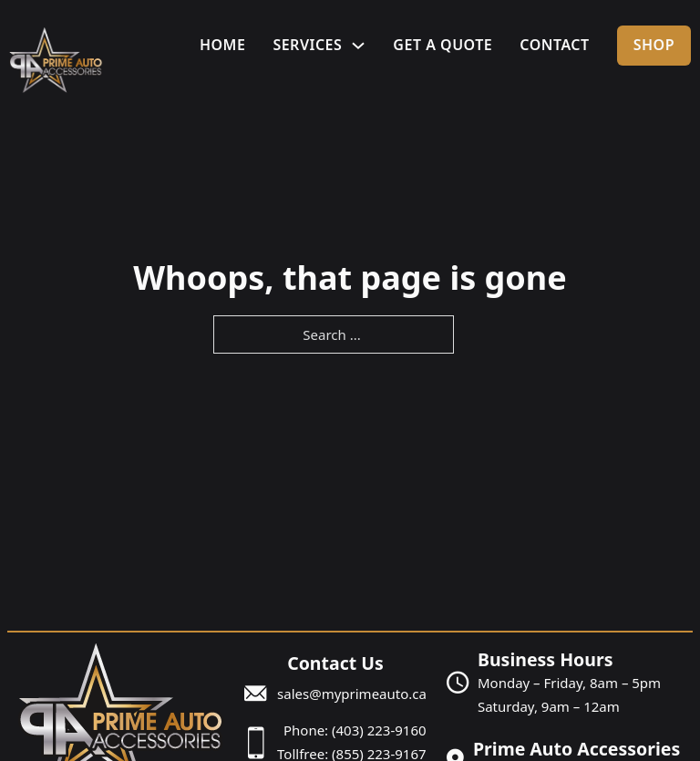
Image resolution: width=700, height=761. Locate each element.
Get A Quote (443, 45)
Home (222, 45)
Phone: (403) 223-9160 (355, 730)
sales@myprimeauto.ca (352, 694)
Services (307, 45)
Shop (654, 45)
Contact (554, 45)
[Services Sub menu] (358, 46)
